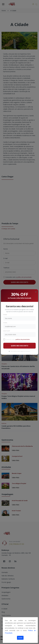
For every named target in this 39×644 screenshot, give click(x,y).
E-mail (5, 323)
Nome (5, 315)
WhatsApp (7, 331)
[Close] (36, 292)
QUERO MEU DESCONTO (20, 346)
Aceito (20, 638)
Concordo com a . (18, 339)
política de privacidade (23, 339)
